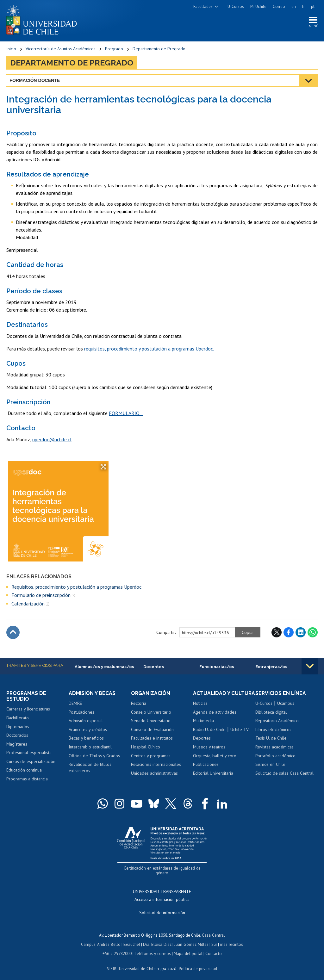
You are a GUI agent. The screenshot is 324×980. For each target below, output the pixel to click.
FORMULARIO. (126, 413)
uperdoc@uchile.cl (52, 440)
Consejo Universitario (151, 712)
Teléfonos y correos (153, 948)
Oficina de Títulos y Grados (94, 756)
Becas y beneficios (86, 739)
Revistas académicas (274, 747)
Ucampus (286, 704)
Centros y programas (151, 756)
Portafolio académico (275, 756)
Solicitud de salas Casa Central (284, 773)
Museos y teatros (209, 753)
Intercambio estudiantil (90, 747)
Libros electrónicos (273, 730)
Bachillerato (18, 718)
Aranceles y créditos (88, 730)
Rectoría (139, 704)
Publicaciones (206, 771)
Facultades (203, 6)
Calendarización (28, 604)
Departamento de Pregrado (159, 49)
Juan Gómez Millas (191, 939)
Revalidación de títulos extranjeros (90, 768)
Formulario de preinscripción (41, 595)
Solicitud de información (162, 908)
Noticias (200, 710)
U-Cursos (236, 6)
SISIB (112, 963)
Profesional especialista (29, 753)
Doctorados (17, 736)
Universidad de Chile (137, 963)
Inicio (11, 49)
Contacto (213, 948)
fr (303, 6)
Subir (13, 633)
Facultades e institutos (152, 739)
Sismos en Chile (270, 765)
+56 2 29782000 (118, 948)
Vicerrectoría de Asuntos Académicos (61, 49)
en (294, 6)
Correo (279, 6)
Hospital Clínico (146, 747)
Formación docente (35, 81)
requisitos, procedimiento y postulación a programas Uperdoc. (149, 349)
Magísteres (17, 744)
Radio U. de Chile (209, 736)
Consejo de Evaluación (152, 730)
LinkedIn (301, 633)
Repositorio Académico (277, 721)
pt (313, 6)
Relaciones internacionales (156, 765)
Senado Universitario (151, 721)
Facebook (289, 633)
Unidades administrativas (154, 773)
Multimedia (203, 727)
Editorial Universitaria (213, 779)
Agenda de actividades (215, 718)
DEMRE (75, 704)
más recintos (231, 939)
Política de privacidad (197, 963)
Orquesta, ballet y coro (215, 762)
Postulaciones (81, 712)
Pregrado (114, 49)
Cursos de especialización (31, 762)
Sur (214, 939)
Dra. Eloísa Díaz (158, 939)
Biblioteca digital (271, 712)
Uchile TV (240, 736)
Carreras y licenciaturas (28, 710)
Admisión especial (86, 721)
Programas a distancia (27, 779)
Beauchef (132, 939)
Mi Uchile (258, 6)
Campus (89, 939)
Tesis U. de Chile (271, 739)
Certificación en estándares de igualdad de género (163, 868)
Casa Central (214, 930)
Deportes (202, 744)
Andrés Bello (110, 939)
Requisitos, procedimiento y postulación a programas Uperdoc (76, 587)
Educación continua (24, 771)
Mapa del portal (187, 948)
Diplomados (18, 727)
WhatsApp (313, 633)
